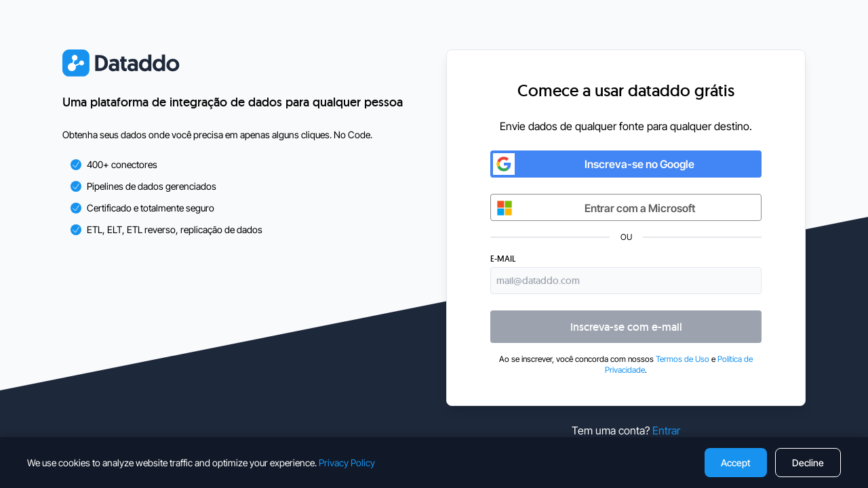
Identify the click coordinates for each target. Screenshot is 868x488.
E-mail (503, 259)
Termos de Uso (683, 359)
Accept (736, 463)
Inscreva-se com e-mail (626, 327)
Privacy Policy (347, 463)
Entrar (666, 430)
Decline (808, 463)
